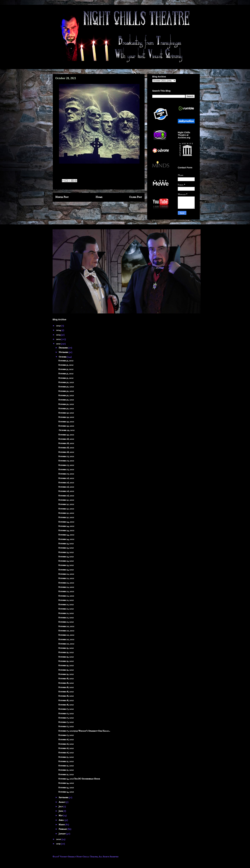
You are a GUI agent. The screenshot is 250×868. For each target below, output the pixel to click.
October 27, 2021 (66, 456)
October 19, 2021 (66, 648)
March (62, 825)
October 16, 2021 (66, 740)
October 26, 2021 (66, 478)
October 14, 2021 (66, 783)
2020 (59, 839)
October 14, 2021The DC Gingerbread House (79, 779)
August (62, 802)
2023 (59, 335)
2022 (59, 339)
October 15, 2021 (66, 757)
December (63, 348)
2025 (59, 326)
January (62, 834)
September (64, 797)
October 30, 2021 (66, 382)
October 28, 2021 (66, 439)
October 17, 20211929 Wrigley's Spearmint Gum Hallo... (84, 731)
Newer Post (62, 197)
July (61, 807)
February (63, 829)
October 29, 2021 (66, 417)
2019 (59, 844)
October (63, 357)
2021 (59, 344)
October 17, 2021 (66, 709)
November (64, 352)
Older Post (136, 197)
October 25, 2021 (66, 500)
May (61, 815)
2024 (59, 330)
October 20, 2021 (66, 626)
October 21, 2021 (66, 600)
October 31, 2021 (66, 361)
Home (99, 197)
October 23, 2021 (66, 544)
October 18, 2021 (66, 679)
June (61, 811)
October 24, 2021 (66, 522)
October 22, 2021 (66, 574)
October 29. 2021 (66, 413)
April (62, 820)
